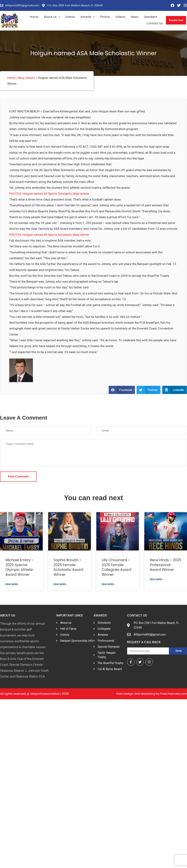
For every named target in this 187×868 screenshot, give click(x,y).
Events (70, 17)
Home (34, 17)
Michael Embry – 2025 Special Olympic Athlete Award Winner (20, 567)
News (135, 17)
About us (52, 17)
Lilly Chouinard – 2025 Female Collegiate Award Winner (117, 567)
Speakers (151, 17)
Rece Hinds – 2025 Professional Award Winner (165, 565)
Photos (105, 17)
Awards (88, 17)
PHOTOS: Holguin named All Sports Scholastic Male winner (49, 194)
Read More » (12, 584)
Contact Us (155, 23)
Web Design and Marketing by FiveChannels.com (152, 694)
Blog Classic (27, 78)
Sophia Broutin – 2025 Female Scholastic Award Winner (69, 567)
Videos (120, 17)
